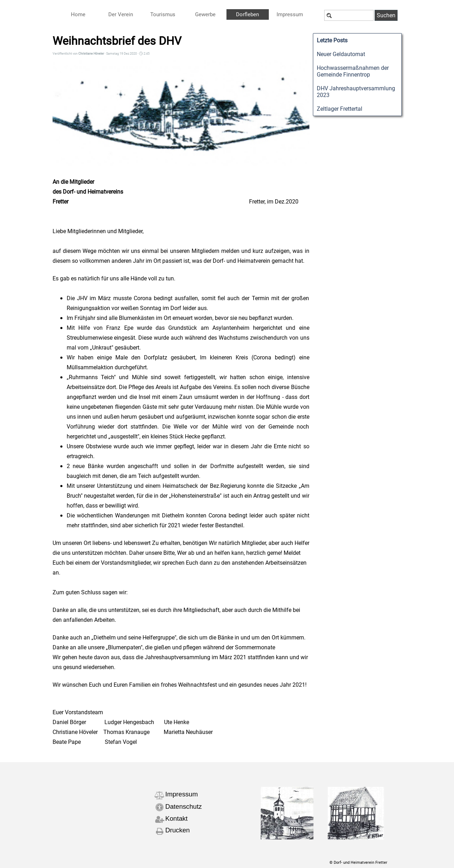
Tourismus (163, 14)
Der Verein (121, 14)
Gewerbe (205, 14)
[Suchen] (349, 15)
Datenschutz (184, 806)
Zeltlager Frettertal (340, 109)
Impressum (182, 794)
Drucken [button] (178, 830)
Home (78, 14)
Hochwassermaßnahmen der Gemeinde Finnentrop (353, 71)
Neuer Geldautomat (341, 54)
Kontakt (177, 818)
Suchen (386, 15)
